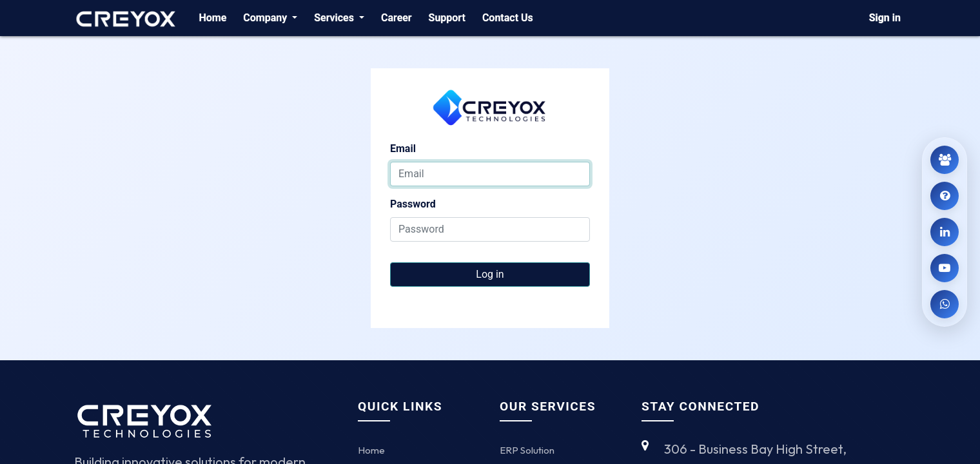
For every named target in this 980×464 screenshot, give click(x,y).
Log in (490, 274)
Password (413, 204)
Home (371, 450)
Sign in (885, 18)
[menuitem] (212, 18)
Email (403, 149)
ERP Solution (527, 450)
